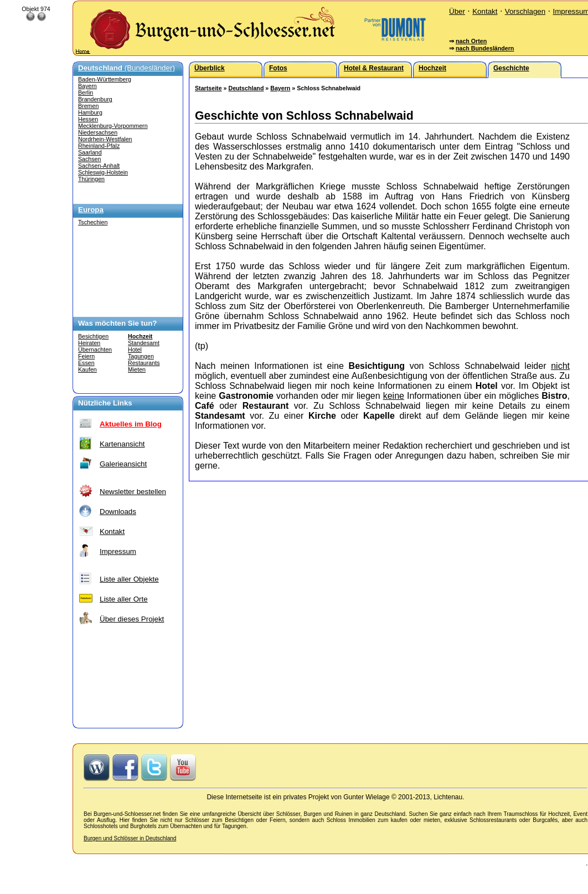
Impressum (118, 551)
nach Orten (471, 41)
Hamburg (90, 112)
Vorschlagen (525, 11)
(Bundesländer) (127, 68)
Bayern (87, 86)
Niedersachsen (98, 132)
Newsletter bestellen (133, 492)
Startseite (208, 88)
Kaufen (87, 369)
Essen (86, 363)
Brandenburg (95, 99)
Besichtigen (93, 336)
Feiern (86, 356)
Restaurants (144, 363)
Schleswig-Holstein (103, 172)
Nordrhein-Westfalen (105, 139)
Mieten (137, 369)
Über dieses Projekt (132, 619)
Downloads (118, 512)
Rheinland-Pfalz (99, 146)
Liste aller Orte (124, 599)
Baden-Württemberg (105, 79)
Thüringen (91, 179)
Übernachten (95, 350)
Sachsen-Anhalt (99, 166)
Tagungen (141, 356)
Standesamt (144, 343)
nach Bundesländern (485, 48)
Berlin (86, 93)
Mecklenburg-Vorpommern (113, 126)
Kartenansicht (122, 444)
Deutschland (246, 88)
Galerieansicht (123, 464)
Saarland (90, 152)
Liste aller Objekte (129, 579)
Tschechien (93, 222)
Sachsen (89, 159)
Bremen (88, 106)
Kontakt (485, 11)
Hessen (88, 119)
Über (457, 11)
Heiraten (89, 343)
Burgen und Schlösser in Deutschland (130, 838)
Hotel (135, 350)
